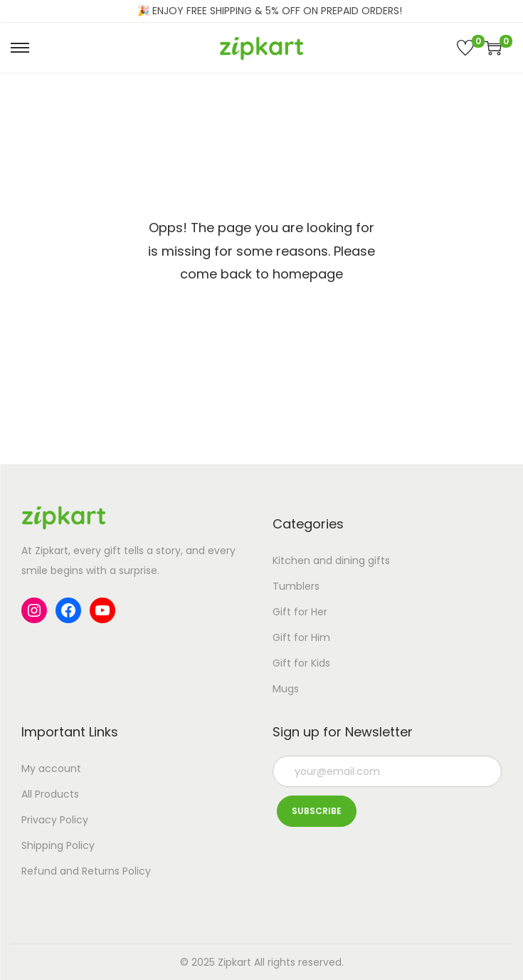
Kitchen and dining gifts (331, 561)
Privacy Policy (55, 820)
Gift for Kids (301, 663)
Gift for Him (301, 637)
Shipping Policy (58, 845)
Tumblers (296, 586)
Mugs (286, 689)
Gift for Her (300, 612)
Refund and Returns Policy (86, 871)
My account (51, 768)
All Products (50, 794)
